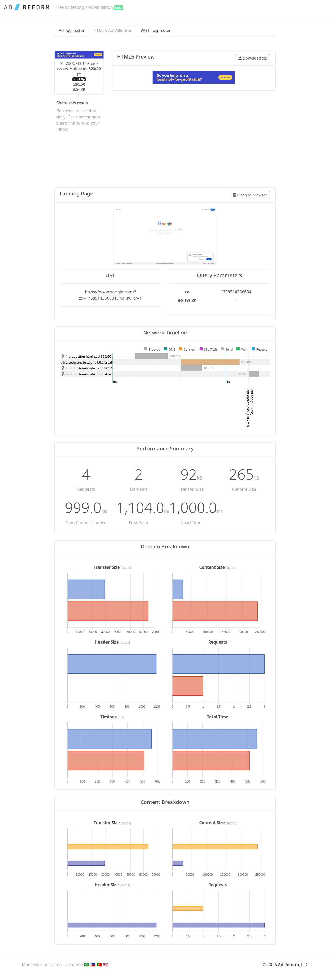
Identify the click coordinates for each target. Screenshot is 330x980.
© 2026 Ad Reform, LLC (286, 965)
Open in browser (250, 195)
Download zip (253, 58)
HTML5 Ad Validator (113, 30)
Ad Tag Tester (72, 30)
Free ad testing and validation (89, 7)
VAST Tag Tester (156, 30)
